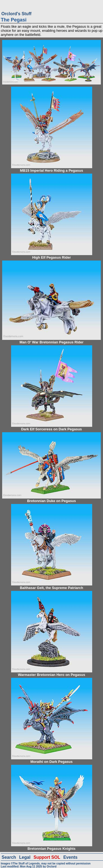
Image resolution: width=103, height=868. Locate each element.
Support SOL (47, 857)
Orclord (52, 867)
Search (9, 857)
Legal (25, 857)
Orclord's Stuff (16, 14)
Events (70, 857)
